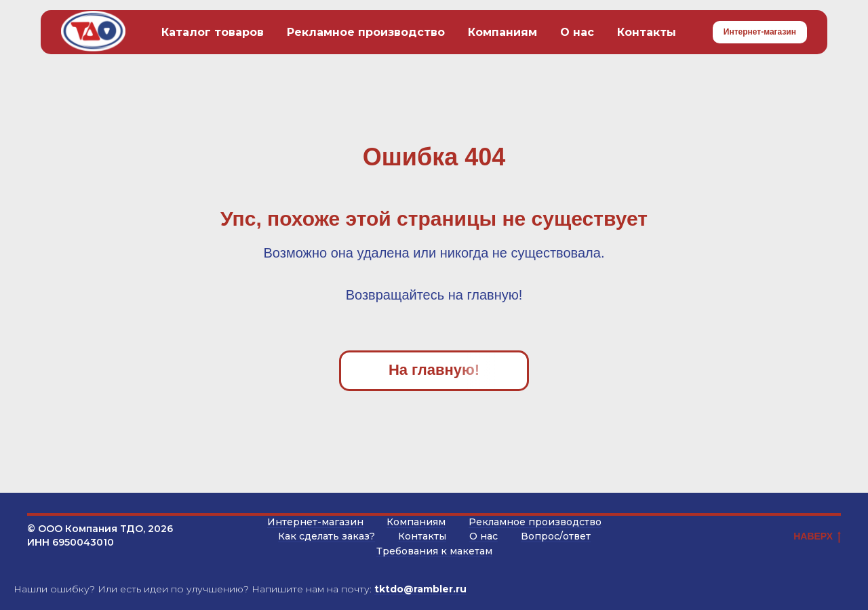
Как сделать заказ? (327, 536)
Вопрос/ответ (556, 536)
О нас (577, 32)
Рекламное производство (366, 32)
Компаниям (502, 32)
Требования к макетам (434, 551)
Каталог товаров (213, 32)
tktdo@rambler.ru (420, 589)
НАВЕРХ (817, 537)
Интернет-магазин (315, 522)
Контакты (647, 32)
